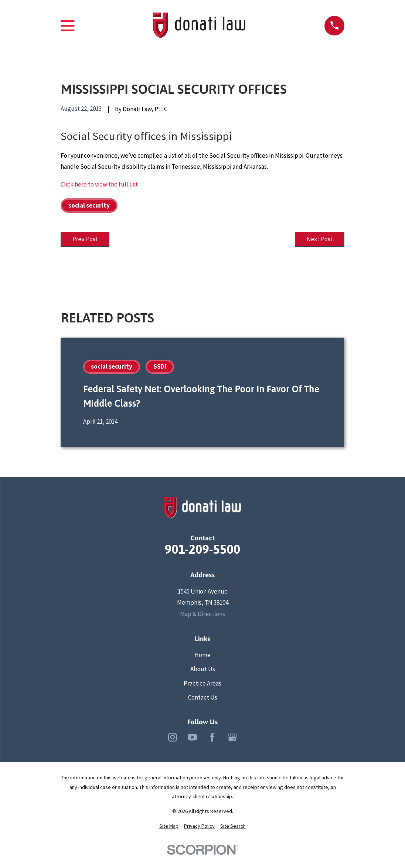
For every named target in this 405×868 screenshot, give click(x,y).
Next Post (316, 240)
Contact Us (203, 699)
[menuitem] (169, 828)
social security (89, 205)
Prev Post (88, 240)
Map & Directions (202, 616)
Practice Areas (202, 685)
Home (202, 657)
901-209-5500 (203, 551)
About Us (203, 671)
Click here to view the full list (99, 184)
